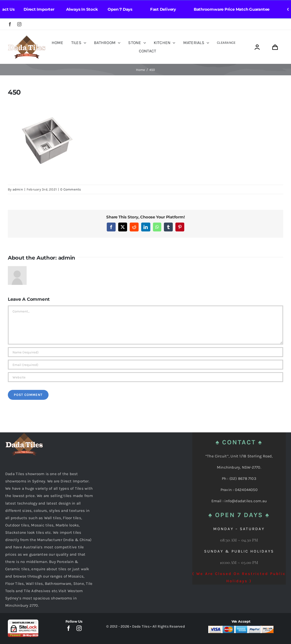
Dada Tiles (141, 626)
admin (18, 189)
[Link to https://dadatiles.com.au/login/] (257, 47)
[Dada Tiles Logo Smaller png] (27, 37)
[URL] (145, 377)
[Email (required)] (145, 365)
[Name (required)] (145, 352)
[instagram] (19, 24)
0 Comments (71, 189)
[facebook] (10, 24)
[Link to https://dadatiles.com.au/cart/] (275, 47)
